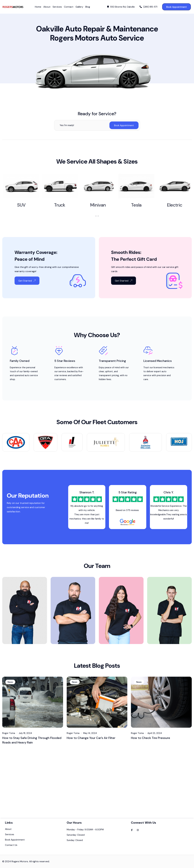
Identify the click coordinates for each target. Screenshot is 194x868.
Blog (88, 7)
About (47, 7)
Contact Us (11, 848)
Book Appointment (176, 7)
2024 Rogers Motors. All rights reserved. (27, 864)
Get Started (27, 284)
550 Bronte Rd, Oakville (121, 7)
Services (57, 7)
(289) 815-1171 (148, 7)
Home (38, 7)
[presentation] (96, 216)
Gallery (79, 7)
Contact (69, 7)
